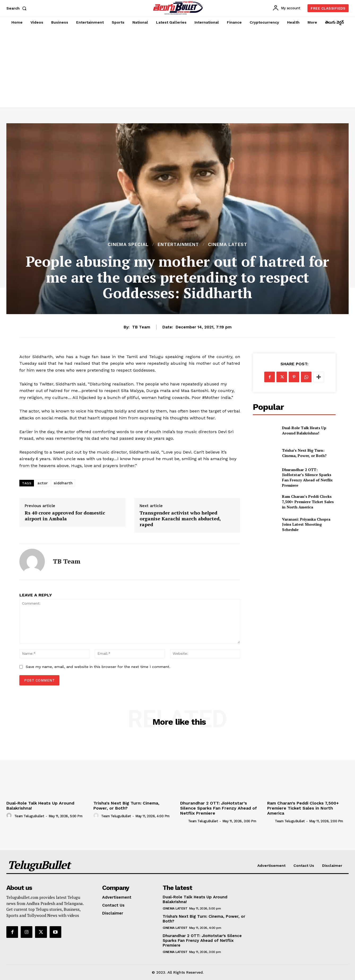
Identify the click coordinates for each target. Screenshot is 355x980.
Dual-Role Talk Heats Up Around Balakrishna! (304, 430)
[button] (18, 8)
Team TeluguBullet (29, 816)
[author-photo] (10, 816)
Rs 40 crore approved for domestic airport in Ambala (65, 516)
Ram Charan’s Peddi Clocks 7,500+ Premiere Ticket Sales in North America (308, 502)
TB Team (141, 327)
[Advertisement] (178, 68)
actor (43, 483)
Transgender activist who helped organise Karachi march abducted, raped (180, 519)
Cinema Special (128, 245)
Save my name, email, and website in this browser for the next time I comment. (98, 667)
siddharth (63, 483)
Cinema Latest (228, 245)
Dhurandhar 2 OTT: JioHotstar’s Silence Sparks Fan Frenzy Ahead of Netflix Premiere (307, 477)
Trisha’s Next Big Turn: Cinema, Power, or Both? (304, 453)
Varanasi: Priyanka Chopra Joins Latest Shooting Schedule (306, 524)
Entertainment (178, 245)
